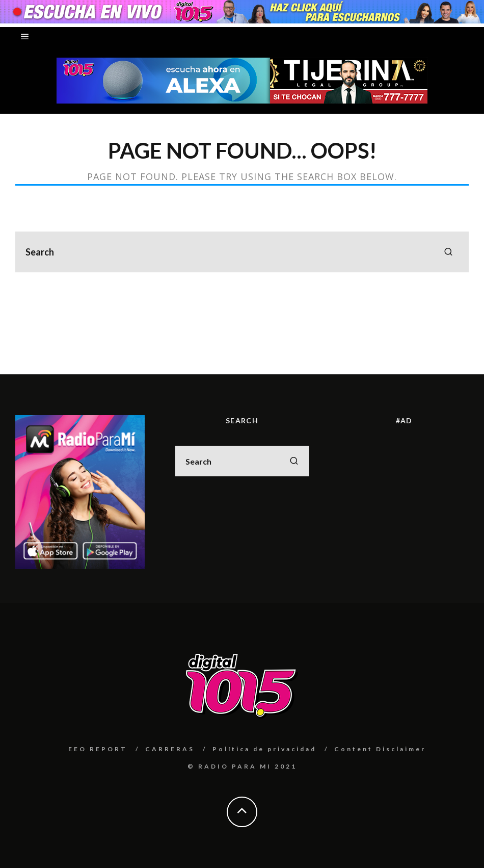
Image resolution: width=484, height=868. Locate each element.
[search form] (242, 252)
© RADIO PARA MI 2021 (242, 766)
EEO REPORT (98, 749)
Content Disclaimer (380, 749)
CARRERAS (170, 749)
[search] (448, 252)
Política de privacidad (264, 749)
